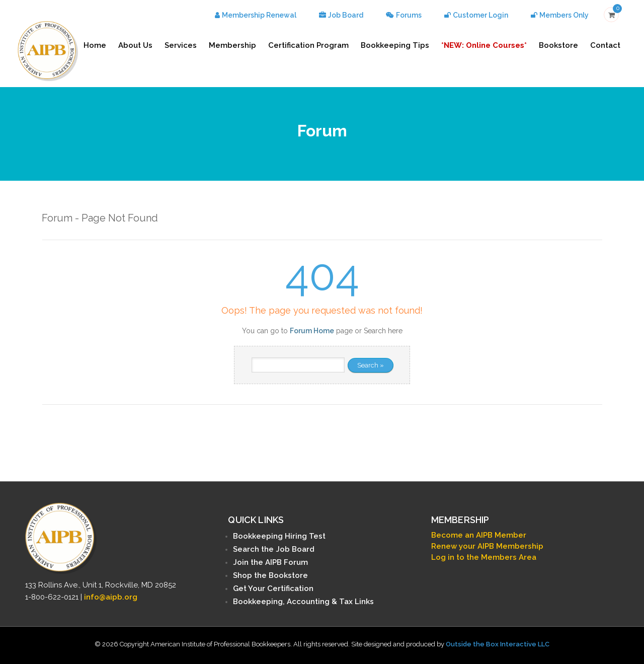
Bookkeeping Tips (395, 45)
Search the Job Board (274, 549)
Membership (232, 45)
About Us (135, 45)
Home (95, 45)
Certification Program (308, 45)
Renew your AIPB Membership (487, 546)
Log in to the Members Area (484, 557)
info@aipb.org (111, 597)
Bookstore (558, 45)
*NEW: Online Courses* (484, 45)
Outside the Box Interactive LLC (498, 644)
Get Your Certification (273, 588)
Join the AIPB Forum (270, 562)
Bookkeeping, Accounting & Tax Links (303, 602)
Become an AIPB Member (479, 535)
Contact (605, 45)
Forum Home (312, 331)
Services (181, 45)
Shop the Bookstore (270, 575)
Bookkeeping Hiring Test (279, 536)
